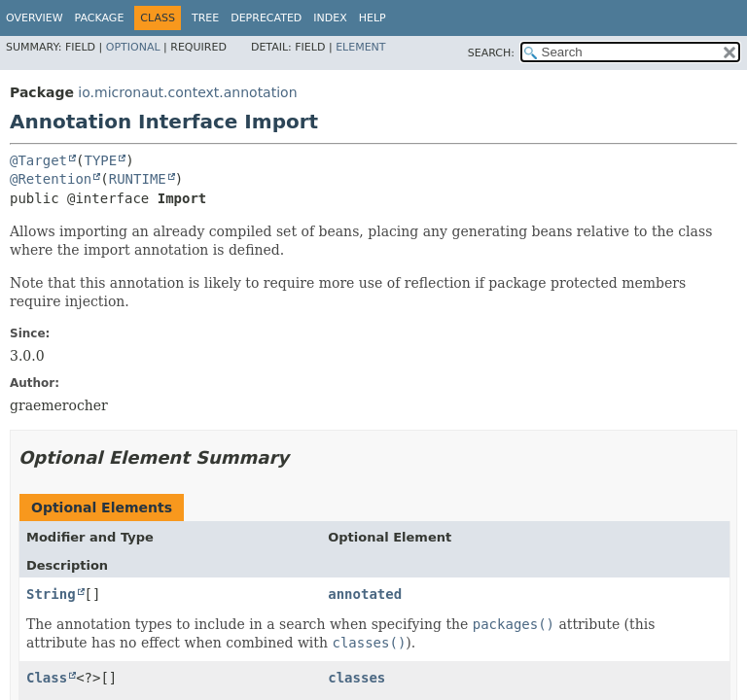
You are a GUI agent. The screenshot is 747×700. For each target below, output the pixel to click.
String (51, 594)
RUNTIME (138, 179)
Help (373, 18)
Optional (133, 47)
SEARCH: (491, 53)
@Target (38, 160)
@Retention (51, 179)
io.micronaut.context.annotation (187, 92)
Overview (35, 18)
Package (100, 18)
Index (330, 18)
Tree (205, 18)
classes (356, 678)
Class (47, 678)
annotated (365, 594)
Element (360, 47)
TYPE (100, 160)
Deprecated (266, 18)
